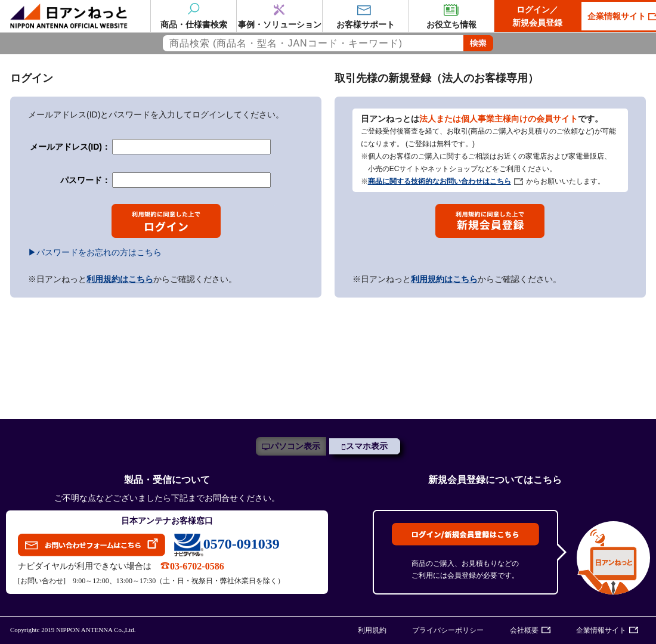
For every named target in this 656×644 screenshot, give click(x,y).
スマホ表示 (367, 446)
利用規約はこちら (120, 279)
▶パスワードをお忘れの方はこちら (95, 252)
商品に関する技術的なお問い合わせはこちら (440, 181)
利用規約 (372, 630)
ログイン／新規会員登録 (537, 16)
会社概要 (524, 630)
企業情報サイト (601, 630)
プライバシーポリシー (448, 630)
